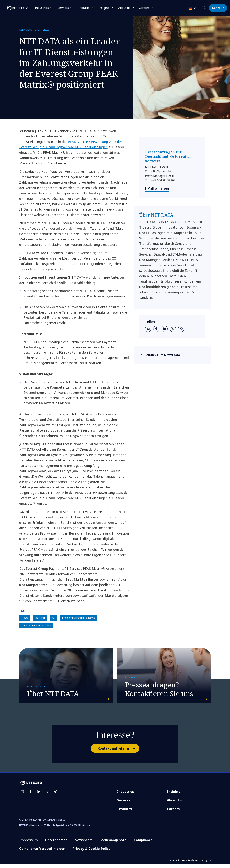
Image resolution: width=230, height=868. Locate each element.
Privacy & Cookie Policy (91, 852)
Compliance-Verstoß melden (42, 852)
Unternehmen (56, 844)
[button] (205, 7)
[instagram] (22, 795)
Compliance (143, 844)
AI (53, 618)
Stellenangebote (113, 844)
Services (124, 804)
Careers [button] (144, 8)
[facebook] (156, 329)
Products (125, 812)
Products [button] (84, 8)
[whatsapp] (181, 329)
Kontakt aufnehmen (118, 752)
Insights (174, 795)
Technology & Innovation (36, 625)
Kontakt (218, 8)
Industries (126, 795)
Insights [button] (104, 8)
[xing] (55, 795)
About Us (174, 804)
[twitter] (173, 329)
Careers (173, 812)
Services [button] (63, 8)
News (25, 618)
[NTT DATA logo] (15, 8)
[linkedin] (165, 329)
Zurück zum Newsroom (163, 355)
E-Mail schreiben (157, 188)
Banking (40, 618)
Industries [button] (42, 8)
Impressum (28, 844)
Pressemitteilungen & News (78, 618)
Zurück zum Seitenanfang (190, 864)
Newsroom (84, 844)
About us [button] (124, 8)
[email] (148, 329)
